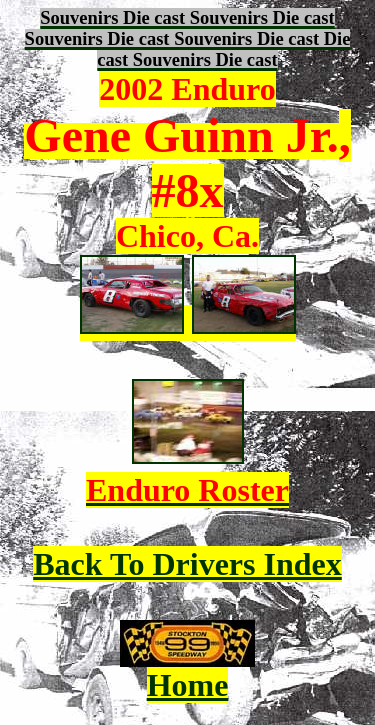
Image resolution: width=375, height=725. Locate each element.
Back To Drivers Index (187, 564)
